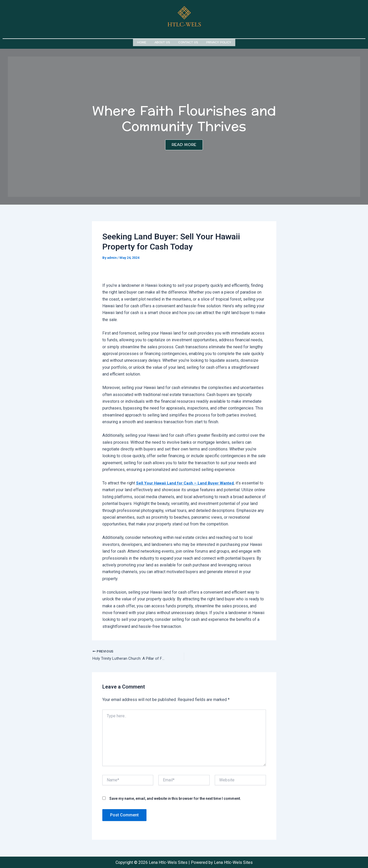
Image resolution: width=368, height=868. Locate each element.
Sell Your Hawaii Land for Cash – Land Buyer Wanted (187, 482)
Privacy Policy (219, 42)
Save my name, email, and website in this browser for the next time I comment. (175, 798)
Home (142, 42)
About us (162, 42)
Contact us (188, 42)
